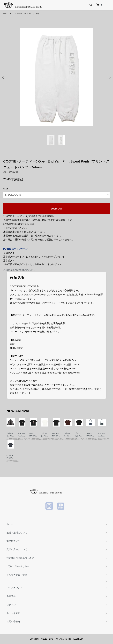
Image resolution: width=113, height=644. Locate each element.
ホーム (6, 14)
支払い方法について (17, 549)
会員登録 (11, 596)
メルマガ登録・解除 (17, 575)
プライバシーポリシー (18, 566)
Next (109, 77)
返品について (13, 541)
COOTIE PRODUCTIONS (22, 14)
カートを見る (13, 613)
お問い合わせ (13, 621)
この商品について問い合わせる (19, 270)
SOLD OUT (56, 209)
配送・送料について (17, 533)
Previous (4, 77)
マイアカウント (15, 588)
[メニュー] (108, 5)
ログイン (11, 605)
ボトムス (39, 14)
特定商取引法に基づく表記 (20, 558)
